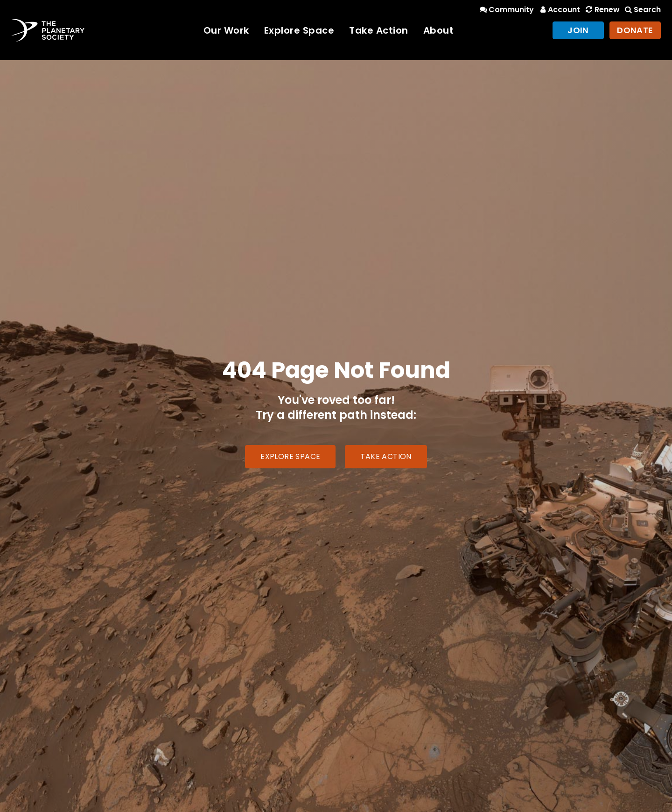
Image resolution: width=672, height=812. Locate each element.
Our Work (226, 30)
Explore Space (299, 30)
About (439, 30)
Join (578, 30)
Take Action (379, 30)
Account (559, 10)
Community (506, 10)
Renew (602, 10)
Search (642, 10)
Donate (635, 30)
